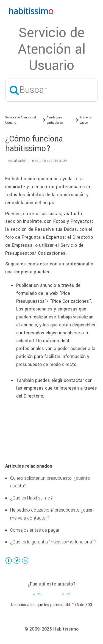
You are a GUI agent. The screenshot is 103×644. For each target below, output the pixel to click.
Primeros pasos (86, 120)
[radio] (37, 594)
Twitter (17, 564)
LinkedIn (25, 564)
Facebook (9, 564)
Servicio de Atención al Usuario (21, 120)
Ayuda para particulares (55, 120)
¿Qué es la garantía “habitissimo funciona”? (53, 542)
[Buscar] (51, 90)
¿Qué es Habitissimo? (31, 498)
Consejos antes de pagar (35, 530)
